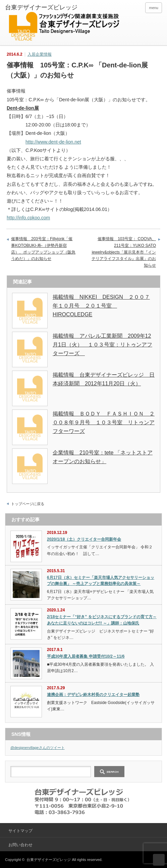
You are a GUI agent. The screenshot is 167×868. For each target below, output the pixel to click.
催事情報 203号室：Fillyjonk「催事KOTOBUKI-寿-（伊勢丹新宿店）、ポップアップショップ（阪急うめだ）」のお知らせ (43, 249)
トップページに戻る (28, 504)
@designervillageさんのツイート (38, 748)
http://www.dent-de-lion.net (53, 142)
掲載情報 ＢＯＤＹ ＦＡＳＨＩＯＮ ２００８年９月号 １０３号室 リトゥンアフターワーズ (104, 422)
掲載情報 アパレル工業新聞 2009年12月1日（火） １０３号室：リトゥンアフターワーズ (102, 344)
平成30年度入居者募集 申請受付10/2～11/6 (86, 656)
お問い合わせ (20, 845)
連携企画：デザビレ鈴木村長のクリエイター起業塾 (93, 695)
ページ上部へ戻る (159, 860)
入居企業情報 (40, 54)
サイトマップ (20, 831)
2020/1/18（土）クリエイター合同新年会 (84, 539)
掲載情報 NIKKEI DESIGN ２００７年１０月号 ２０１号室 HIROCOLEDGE (101, 306)
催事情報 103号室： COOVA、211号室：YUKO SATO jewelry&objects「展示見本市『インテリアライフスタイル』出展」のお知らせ (124, 252)
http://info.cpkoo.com (28, 218)
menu (154, 8)
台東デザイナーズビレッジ (49, 860)
